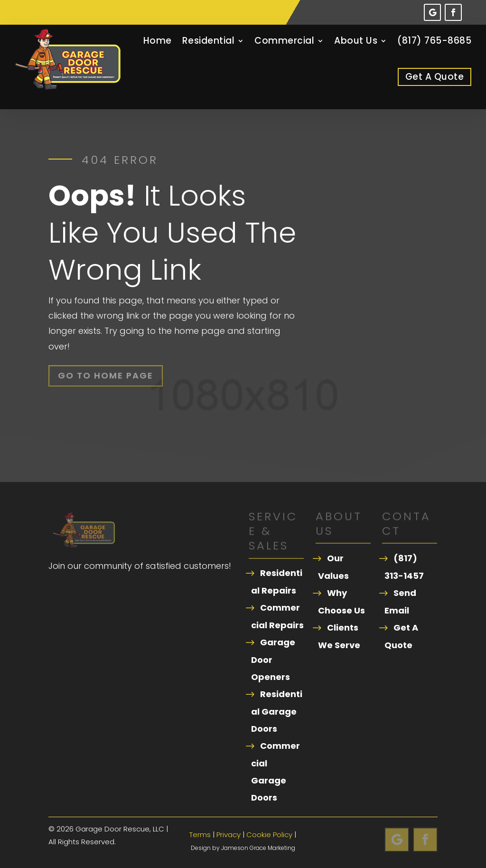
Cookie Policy (269, 835)
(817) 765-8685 (434, 41)
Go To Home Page (106, 376)
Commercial (284, 41)
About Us (356, 41)
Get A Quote (435, 77)
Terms (200, 835)
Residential (209, 41)
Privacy (229, 835)
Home (158, 41)
